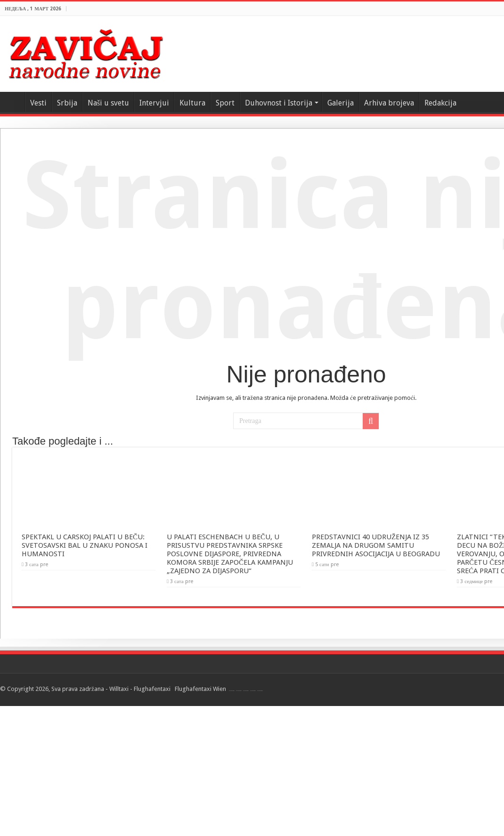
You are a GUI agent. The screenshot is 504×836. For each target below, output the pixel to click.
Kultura (192, 103)
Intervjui (154, 103)
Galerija (341, 103)
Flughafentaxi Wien (200, 689)
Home (12, 102)
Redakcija (440, 103)
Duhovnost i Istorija (279, 103)
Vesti (38, 103)
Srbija (67, 103)
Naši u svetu (108, 103)
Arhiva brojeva (389, 103)
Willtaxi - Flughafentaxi (140, 689)
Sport (225, 103)
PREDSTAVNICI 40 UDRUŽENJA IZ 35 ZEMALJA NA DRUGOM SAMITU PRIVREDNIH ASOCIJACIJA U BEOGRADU (376, 545)
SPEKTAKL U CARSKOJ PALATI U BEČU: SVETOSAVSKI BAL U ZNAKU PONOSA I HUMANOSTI (85, 545)
